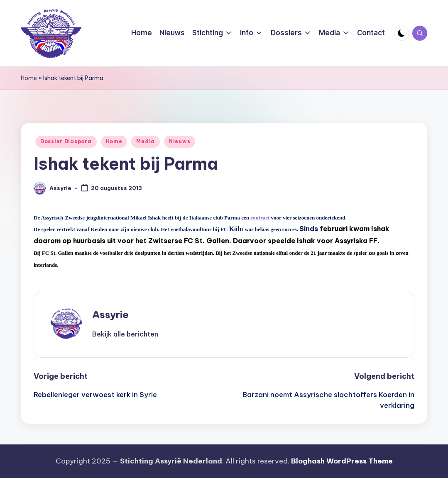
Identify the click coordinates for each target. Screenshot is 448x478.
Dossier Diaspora (66, 141)
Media (146, 141)
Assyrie (110, 315)
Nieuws (180, 141)
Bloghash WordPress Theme (342, 461)
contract (260, 218)
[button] (125, 334)
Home (29, 78)
